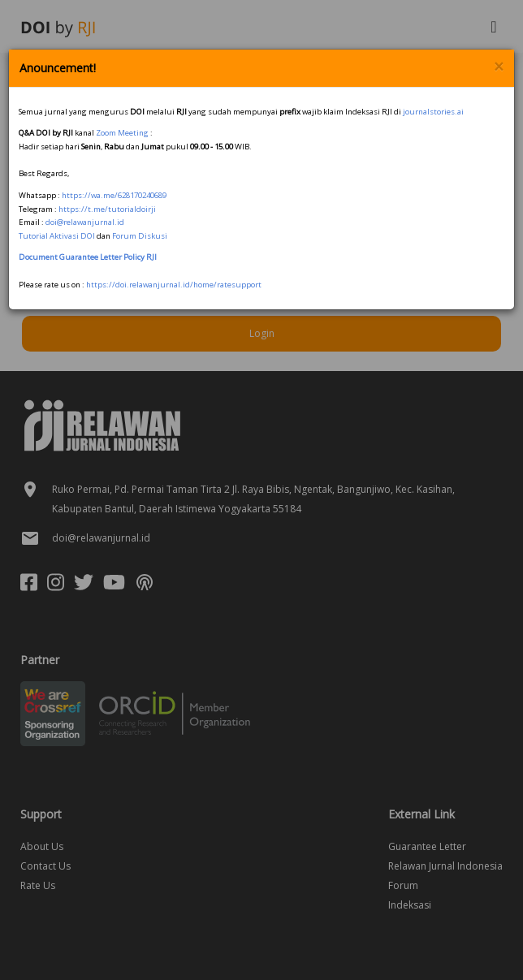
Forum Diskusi (140, 236)
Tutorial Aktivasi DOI (57, 236)
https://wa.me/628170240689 (114, 195)
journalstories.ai (433, 112)
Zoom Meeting (122, 133)
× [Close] (499, 67)
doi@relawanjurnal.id (85, 222)
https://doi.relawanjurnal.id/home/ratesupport (174, 285)
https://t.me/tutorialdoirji (107, 209)
